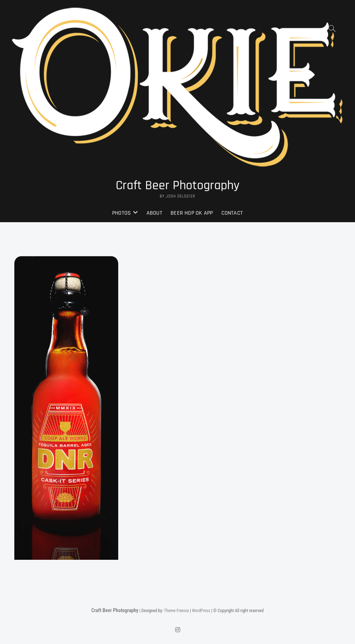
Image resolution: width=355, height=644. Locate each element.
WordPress (201, 611)
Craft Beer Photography (178, 186)
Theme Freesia (176, 611)
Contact (232, 213)
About (154, 213)
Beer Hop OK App (192, 213)
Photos (121, 213)
